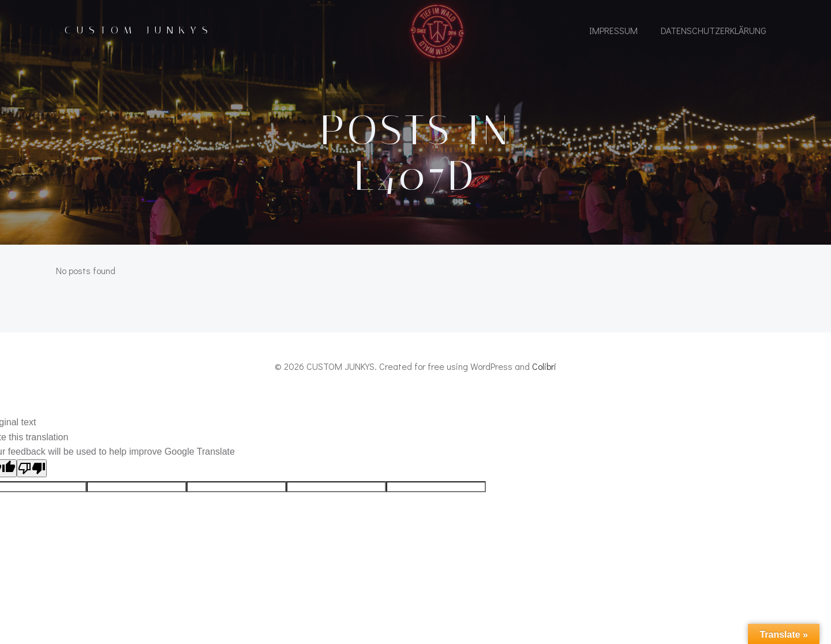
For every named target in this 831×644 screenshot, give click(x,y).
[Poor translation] (32, 469)
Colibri (544, 366)
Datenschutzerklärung (714, 30)
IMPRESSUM (613, 30)
